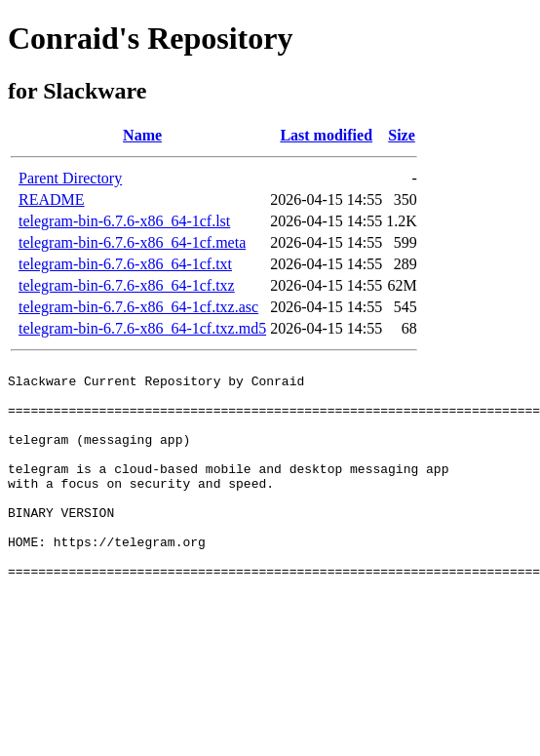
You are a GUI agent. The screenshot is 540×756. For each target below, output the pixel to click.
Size (402, 135)
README (52, 199)
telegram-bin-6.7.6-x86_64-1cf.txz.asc (138, 307)
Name (142, 135)
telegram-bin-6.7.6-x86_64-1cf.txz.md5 (142, 328)
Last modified (326, 135)
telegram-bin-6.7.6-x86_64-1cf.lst (124, 221)
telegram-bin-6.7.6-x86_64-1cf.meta (132, 242)
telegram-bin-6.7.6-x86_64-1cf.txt (125, 264)
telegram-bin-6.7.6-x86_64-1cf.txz (127, 285)
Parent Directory (70, 178)
